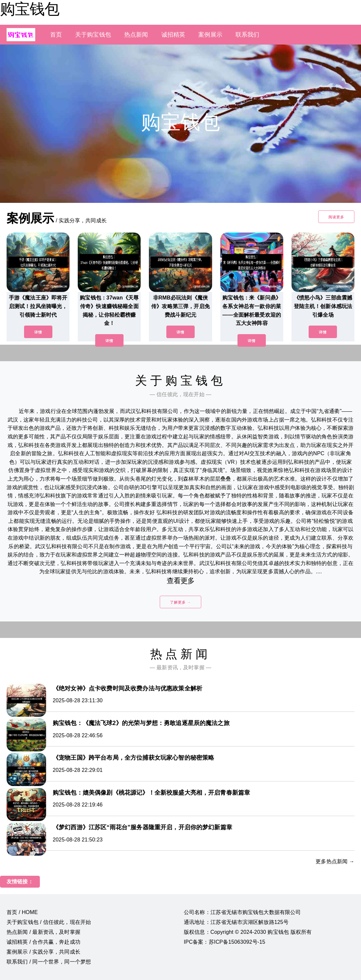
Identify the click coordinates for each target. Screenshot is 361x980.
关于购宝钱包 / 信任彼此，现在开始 (49, 922)
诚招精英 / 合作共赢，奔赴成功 (43, 942)
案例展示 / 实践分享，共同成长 (43, 952)
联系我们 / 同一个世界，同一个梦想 (49, 962)
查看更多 (181, 581)
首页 (56, 35)
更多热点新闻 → (335, 861)
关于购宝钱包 (93, 35)
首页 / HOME (22, 912)
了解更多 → (180, 602)
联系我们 (248, 35)
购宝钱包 (30, 9)
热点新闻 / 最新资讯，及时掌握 (43, 932)
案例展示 (210, 35)
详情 (38, 332)
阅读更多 (336, 217)
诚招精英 (173, 35)
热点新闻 (136, 35)
